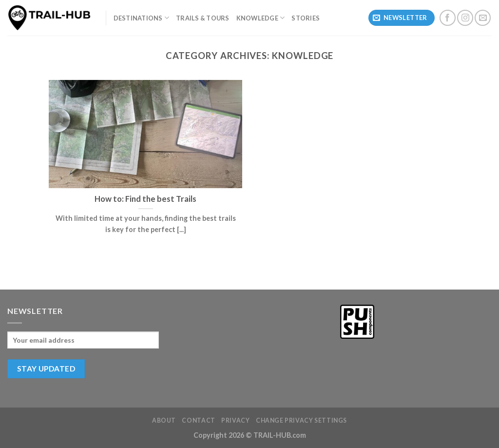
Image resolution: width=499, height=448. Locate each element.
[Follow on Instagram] (465, 18)
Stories (306, 18)
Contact (198, 420)
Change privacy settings (301, 420)
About (164, 420)
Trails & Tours (203, 18)
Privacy (235, 420)
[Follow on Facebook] (448, 18)
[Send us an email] (483, 18)
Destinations (142, 18)
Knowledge (261, 18)
